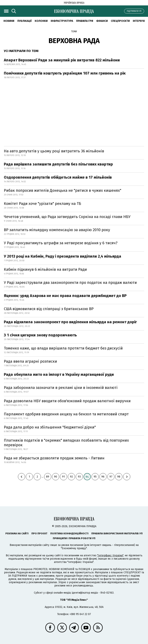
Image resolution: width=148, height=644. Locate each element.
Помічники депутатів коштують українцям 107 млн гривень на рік (65, 73)
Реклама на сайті (17, 533)
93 (79, 477)
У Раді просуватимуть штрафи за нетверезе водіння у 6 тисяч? (61, 243)
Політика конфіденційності (69, 533)
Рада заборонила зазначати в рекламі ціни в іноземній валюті (61, 388)
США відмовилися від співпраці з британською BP (49, 309)
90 (55, 477)
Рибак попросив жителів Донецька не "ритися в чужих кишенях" (63, 190)
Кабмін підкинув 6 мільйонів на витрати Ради (45, 269)
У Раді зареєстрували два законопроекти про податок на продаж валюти (70, 283)
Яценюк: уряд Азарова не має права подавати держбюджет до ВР (65, 296)
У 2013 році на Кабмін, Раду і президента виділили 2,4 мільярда (63, 256)
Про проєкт (39, 533)
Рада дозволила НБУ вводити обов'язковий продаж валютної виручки (67, 401)
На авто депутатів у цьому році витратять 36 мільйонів (54, 151)
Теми (74, 31)
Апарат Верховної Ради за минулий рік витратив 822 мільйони (62, 60)
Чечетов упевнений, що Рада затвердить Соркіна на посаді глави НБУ (67, 217)
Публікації (24, 21)
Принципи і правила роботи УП (74, 538)
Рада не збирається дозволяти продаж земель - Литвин (54, 458)
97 (111, 477)
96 (103, 477)
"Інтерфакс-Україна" (110, 555)
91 (63, 477)
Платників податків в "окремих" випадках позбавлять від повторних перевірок (66, 443)
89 (48, 477)
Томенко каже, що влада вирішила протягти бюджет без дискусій (63, 348)
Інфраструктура (62, 21)
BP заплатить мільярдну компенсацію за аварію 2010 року (57, 230)
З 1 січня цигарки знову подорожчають (40, 335)
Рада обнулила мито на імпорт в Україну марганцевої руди (59, 374)
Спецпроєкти (120, 21)
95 (95, 477)
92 (71, 477)
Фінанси (102, 21)
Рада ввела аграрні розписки (30, 361)
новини (9, 21)
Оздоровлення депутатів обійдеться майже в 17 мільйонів (58, 177)
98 (119, 477)
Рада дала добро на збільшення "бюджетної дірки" (50, 427)
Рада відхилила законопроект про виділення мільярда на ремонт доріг (70, 322)
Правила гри (85, 21)
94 (87, 477)
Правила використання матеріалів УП (117, 533)
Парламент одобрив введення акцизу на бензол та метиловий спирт (66, 414)
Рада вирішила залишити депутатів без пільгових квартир (58, 164)
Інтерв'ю (139, 21)
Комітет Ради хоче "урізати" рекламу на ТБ (42, 204)
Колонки (41, 21)
